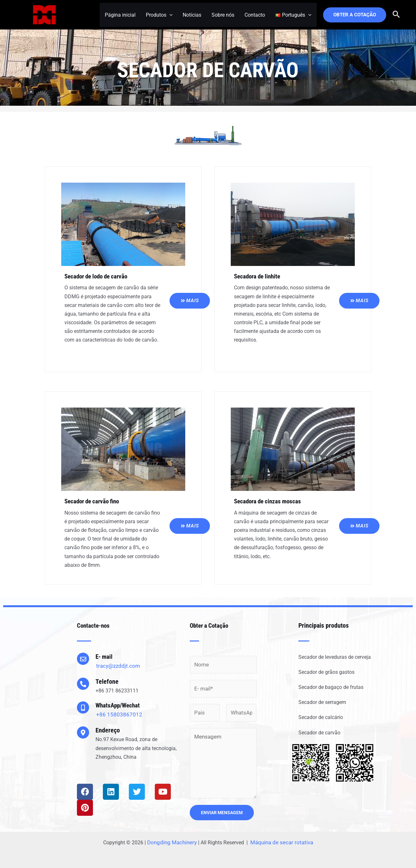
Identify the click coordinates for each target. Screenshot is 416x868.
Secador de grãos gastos (326, 672)
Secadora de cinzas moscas (270, 501)
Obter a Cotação (210, 625)
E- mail (104, 656)
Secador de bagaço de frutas (331, 687)
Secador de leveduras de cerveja (335, 656)
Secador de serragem (322, 702)
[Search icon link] (397, 15)
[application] (170, 15)
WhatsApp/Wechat (119, 705)
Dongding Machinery (174, 840)
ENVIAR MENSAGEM (222, 810)
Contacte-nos (94, 625)
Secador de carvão (319, 732)
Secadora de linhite (259, 276)
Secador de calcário (321, 717)
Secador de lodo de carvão (99, 276)
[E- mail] (83, 658)
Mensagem (223, 761)
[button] (296, 762)
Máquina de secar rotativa (280, 840)
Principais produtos (324, 625)
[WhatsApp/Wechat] (83, 707)
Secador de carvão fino (94, 501)
